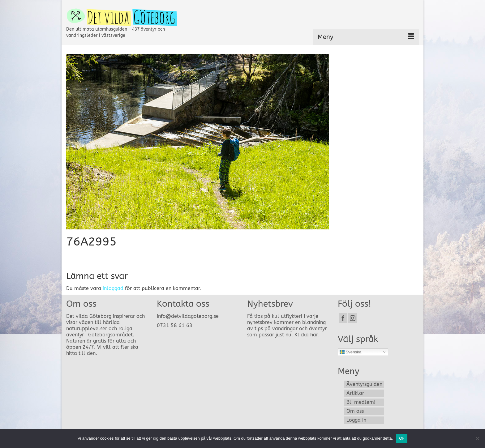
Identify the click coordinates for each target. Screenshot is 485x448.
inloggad (113, 288)
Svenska (351, 352)
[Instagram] (353, 318)
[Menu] (366, 37)
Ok (402, 438)
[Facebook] (343, 318)
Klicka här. (307, 335)
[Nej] (477, 438)
